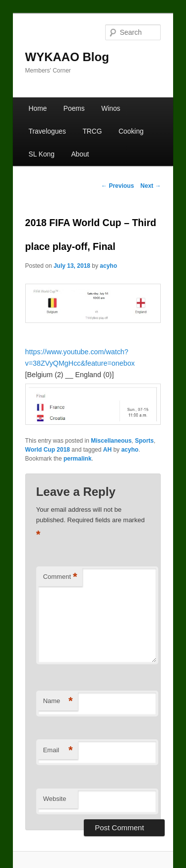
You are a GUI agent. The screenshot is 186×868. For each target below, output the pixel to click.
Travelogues (47, 131)
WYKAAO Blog (67, 57)
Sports (144, 441)
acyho (108, 266)
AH (107, 450)
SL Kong (42, 154)
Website (55, 799)
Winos (111, 109)
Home (38, 109)
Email (58, 750)
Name (58, 701)
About (80, 154)
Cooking (131, 131)
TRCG (92, 131)
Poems (74, 109)
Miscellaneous (111, 441)
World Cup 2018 (48, 450)
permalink (78, 459)
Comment (60, 577)
